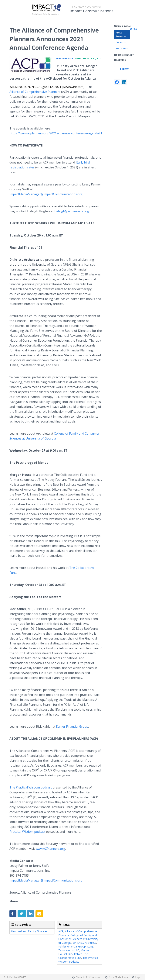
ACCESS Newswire (15, 977)
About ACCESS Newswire (89, 977)
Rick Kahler (75, 954)
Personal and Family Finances (29, 931)
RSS (134, 29)
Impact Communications (92, 11)
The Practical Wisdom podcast (31, 787)
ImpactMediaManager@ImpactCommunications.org (46, 194)
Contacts (121, 42)
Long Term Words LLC (76, 948)
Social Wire (122, 48)
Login (138, 977)
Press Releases (121, 34)
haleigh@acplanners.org (72, 211)
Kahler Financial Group (72, 726)
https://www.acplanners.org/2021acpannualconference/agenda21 (56, 133)
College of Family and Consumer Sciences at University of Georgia (78, 939)
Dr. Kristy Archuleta (85, 943)
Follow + (126, 69)
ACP (61, 931)
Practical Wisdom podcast (27, 832)
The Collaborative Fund (73, 956)
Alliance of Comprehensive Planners (35, 92)
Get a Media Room (119, 977)
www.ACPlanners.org (50, 849)
